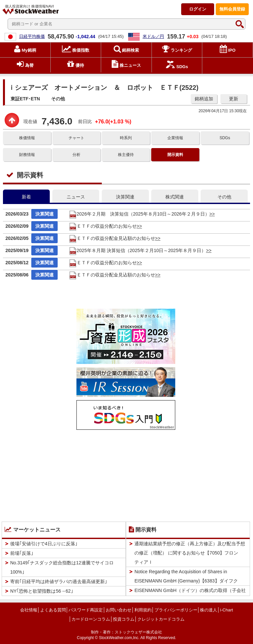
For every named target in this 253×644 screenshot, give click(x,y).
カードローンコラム (91, 619)
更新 (234, 99)
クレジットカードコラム (161, 619)
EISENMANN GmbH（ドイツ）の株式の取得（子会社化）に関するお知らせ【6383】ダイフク (190, 595)
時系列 (126, 138)
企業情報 (175, 138)
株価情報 (27, 138)
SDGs (225, 138)
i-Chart (226, 610)
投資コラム (124, 619)
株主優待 (126, 155)
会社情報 (29, 610)
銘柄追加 (204, 99)
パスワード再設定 (86, 610)
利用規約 (143, 610)
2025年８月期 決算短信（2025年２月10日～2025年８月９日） (138, 250)
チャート (76, 138)
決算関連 (125, 197)
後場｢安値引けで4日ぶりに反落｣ (44, 544)
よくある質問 (53, 610)
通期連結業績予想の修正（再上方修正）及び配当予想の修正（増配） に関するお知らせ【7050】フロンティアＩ (190, 553)
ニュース (76, 197)
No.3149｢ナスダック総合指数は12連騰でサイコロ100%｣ (62, 567)
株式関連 (175, 197)
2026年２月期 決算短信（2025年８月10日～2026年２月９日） (139, 214)
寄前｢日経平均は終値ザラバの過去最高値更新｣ (59, 581)
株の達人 (209, 610)
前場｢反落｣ (22, 553)
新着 (26, 197)
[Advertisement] (126, 474)
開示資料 (175, 155)
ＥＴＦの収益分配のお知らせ (103, 226)
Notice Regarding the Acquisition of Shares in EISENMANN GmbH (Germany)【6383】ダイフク (186, 576)
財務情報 (27, 155)
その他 (224, 197)
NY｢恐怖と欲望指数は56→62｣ (42, 591)
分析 (76, 155)
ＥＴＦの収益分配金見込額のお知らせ (112, 238)
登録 (232, 9)
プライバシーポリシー (176, 610)
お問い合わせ (119, 610)
